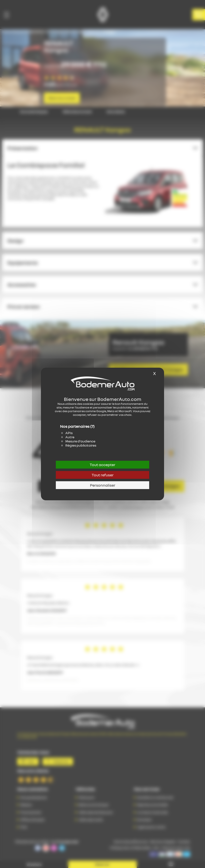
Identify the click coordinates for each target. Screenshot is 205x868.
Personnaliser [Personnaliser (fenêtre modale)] (103, 485)
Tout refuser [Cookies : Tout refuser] (103, 475)
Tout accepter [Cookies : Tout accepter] (102, 465)
